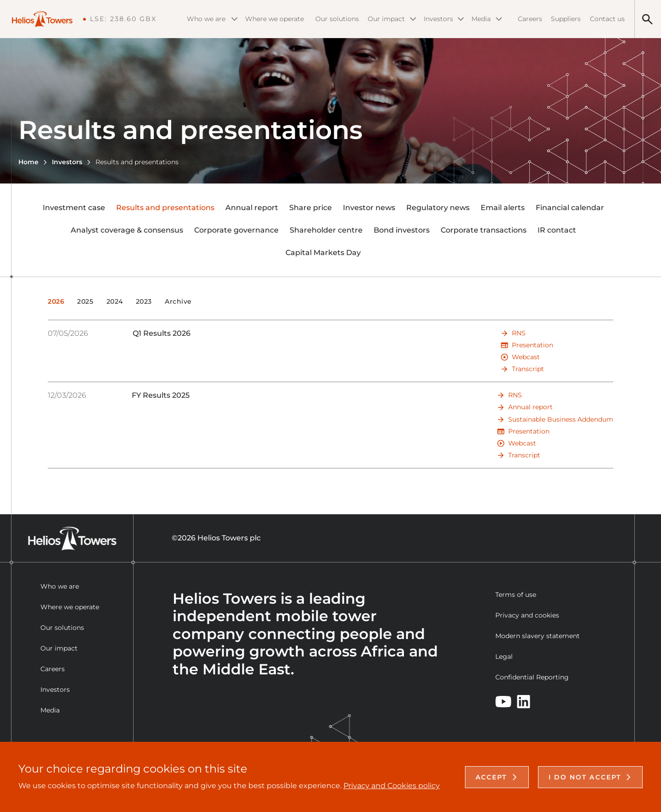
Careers (530, 19)
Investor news (369, 208)
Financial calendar (570, 208)
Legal (504, 656)
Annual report (252, 208)
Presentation (532, 345)
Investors (444, 19)
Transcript (528, 369)
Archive (178, 302)
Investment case (74, 208)
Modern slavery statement (538, 636)
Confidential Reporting (532, 677)
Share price (311, 208)
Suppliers (566, 19)
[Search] (647, 19)
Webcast (526, 357)
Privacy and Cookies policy (392, 786)
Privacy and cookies (527, 615)
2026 (56, 302)
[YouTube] (503, 702)
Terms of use (516, 595)
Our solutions (337, 19)
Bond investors (402, 230)
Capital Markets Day (323, 253)
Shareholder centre (326, 230)
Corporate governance (236, 230)
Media (487, 19)
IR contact (557, 230)
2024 (115, 302)
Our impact (392, 19)
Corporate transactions (484, 230)
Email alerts (503, 208)
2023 (144, 302)
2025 (85, 302)
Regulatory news (438, 208)
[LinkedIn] (524, 702)
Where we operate (274, 19)
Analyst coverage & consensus (127, 230)
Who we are (212, 19)
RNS (519, 333)
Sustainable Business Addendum (561, 419)
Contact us (607, 19)
